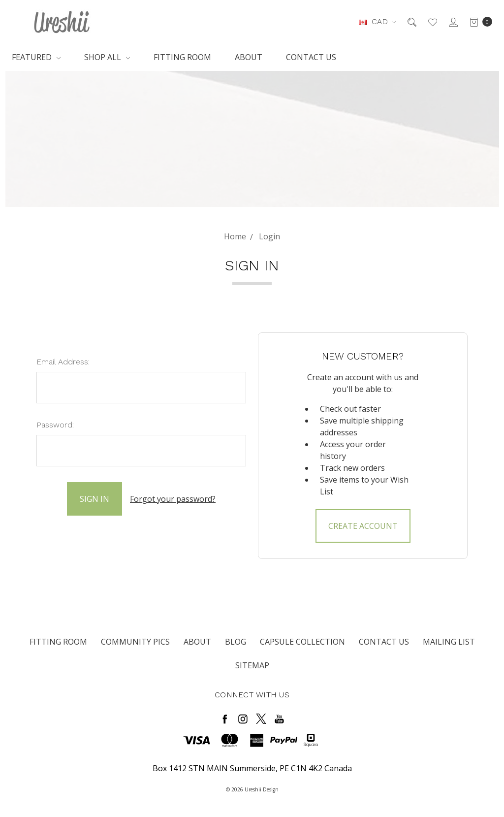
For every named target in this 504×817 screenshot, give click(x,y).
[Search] (411, 22)
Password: (55, 425)
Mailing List (449, 642)
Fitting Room (182, 57)
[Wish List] (432, 22)
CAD (377, 21)
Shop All (107, 57)
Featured (36, 57)
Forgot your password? (173, 499)
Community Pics (135, 642)
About (249, 57)
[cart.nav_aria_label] (478, 22)
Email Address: (63, 362)
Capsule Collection (302, 642)
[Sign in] (453, 22)
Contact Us (311, 57)
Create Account (363, 526)
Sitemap (252, 665)
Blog (236, 642)
